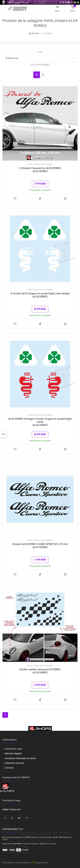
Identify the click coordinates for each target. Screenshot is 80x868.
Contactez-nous (13, 749)
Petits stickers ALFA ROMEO (40, 164)
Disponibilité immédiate (40, 190)
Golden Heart (41, 863)
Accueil (36, 33)
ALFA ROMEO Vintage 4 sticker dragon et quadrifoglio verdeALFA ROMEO (40, 422)
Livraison (9, 768)
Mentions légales (13, 754)
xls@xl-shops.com (12, 809)
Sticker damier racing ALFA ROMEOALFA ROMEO (40, 671)
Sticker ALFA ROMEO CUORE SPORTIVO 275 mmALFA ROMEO (40, 546)
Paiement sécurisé (14, 763)
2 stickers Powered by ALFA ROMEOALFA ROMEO (40, 170)
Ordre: (40, 52)
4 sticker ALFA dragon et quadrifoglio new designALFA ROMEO (40, 295)
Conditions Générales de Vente (21, 758)
